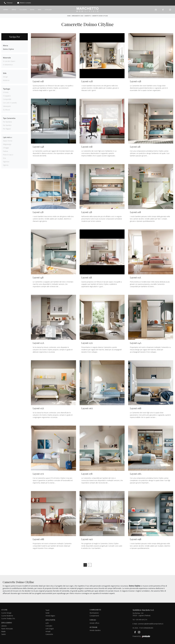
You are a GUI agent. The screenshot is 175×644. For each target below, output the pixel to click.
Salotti (4, 634)
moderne (6, 80)
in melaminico (8, 65)
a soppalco (7, 96)
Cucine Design (6, 613)
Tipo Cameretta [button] (9, 118)
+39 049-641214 (141, 620)
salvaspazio (7, 106)
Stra (4, 158)
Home (69, 16)
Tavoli (47, 610)
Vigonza (6, 165)
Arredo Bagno (50, 616)
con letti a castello (10, 103)
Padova (5, 151)
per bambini (7, 125)
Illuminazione (94, 613)
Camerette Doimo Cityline (100, 16)
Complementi (94, 616)
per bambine (7, 122)
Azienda (6, 10)
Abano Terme (8, 141)
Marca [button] (6, 45)
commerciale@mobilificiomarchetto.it (150, 624)
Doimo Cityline (8, 49)
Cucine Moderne (7, 616)
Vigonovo (6, 162)
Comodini (49, 626)
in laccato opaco (9, 61)
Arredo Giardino (95, 630)
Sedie (47, 613)
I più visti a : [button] (8, 137)
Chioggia (6, 148)
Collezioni (23, 10)
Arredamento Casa (77, 16)
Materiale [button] (7, 58)
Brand (32, 10)
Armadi (48, 631)
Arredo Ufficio (94, 623)
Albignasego (7, 144)
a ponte (6, 92)
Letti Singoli (50, 629)
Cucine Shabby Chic (8, 618)
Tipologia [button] (7, 89)
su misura (6, 110)
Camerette (88, 16)
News (40, 10)
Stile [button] (5, 73)
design (5, 77)
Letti (47, 623)
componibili (7, 99)
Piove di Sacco (8, 155)
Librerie (4, 626)
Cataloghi (48, 10)
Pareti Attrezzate (7, 629)
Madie (3, 631)
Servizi (14, 10)
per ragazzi (7, 129)
